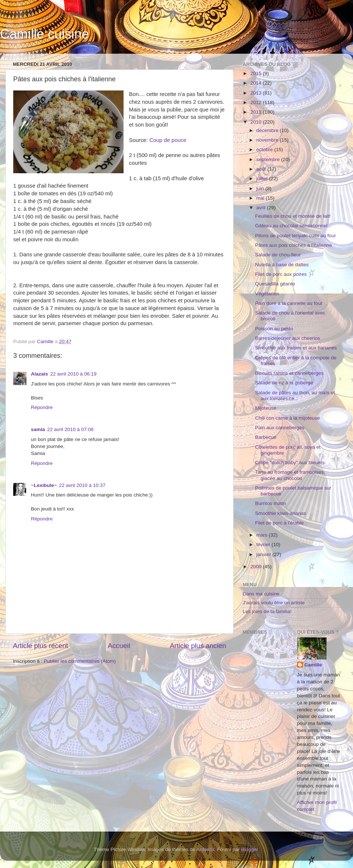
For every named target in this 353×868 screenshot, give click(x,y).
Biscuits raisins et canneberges (289, 373)
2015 (257, 73)
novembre (268, 140)
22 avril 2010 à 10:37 (82, 485)
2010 (257, 122)
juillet (263, 179)
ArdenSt (205, 849)
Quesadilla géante (275, 284)
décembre (268, 130)
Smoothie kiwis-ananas (281, 513)
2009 (257, 567)
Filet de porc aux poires (281, 274)
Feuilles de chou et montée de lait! (293, 216)
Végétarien (267, 294)
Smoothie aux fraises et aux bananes (296, 348)
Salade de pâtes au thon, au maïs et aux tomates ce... (295, 396)
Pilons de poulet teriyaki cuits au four (296, 236)
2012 (257, 102)
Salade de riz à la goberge (284, 383)
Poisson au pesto (274, 329)
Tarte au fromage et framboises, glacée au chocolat (290, 475)
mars (263, 535)
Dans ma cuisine (261, 594)
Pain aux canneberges (280, 428)
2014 (257, 83)
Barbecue (266, 437)
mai (261, 198)
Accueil (119, 646)
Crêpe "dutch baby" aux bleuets (290, 463)
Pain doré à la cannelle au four (289, 303)
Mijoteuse (266, 408)
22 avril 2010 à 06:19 (74, 374)
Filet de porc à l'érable (279, 523)
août (262, 169)
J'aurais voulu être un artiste (274, 603)
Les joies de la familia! (267, 611)
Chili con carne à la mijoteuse (288, 418)
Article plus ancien (198, 646)
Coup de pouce (168, 140)
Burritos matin (270, 503)
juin (261, 188)
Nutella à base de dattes (282, 265)
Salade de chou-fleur (278, 255)
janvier (264, 554)
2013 (257, 93)
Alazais (40, 374)
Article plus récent (40, 646)
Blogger (250, 849)
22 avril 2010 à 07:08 (70, 429)
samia (38, 429)
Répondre (42, 407)
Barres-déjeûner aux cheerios (288, 338)
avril (262, 208)
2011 (257, 112)
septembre (269, 159)
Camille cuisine (44, 34)
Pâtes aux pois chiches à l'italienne (294, 245)
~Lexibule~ (44, 485)
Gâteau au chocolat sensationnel (291, 226)
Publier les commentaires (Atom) (80, 661)
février (264, 545)
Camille (313, 665)
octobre (265, 150)
